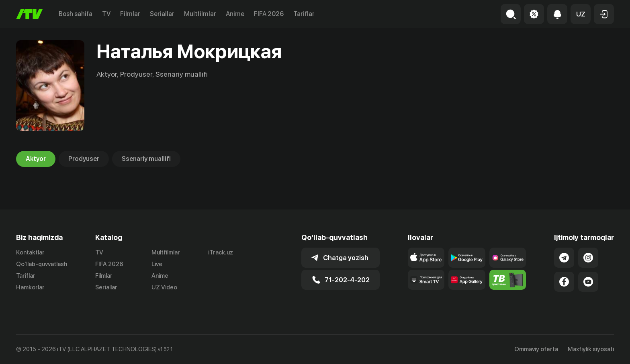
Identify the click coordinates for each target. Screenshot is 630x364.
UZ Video (164, 287)
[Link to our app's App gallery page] (467, 280)
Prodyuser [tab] (84, 159)
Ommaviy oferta (536, 349)
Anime (235, 14)
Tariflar (304, 14)
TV (106, 14)
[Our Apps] (426, 280)
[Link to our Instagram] (588, 258)
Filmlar (130, 14)
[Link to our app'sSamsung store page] (508, 258)
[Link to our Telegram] (564, 258)
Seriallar (162, 14)
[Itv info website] (508, 280)
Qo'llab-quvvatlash (42, 264)
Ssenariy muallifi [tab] (146, 159)
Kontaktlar (30, 252)
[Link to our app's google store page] (467, 258)
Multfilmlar (200, 14)
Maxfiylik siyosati (591, 349)
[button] (581, 14)
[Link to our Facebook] (564, 282)
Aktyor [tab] (36, 159)
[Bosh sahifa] (29, 14)
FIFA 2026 (269, 14)
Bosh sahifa (76, 14)
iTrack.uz (221, 252)
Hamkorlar (30, 287)
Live (157, 264)
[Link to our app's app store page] (426, 258)
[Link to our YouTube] (588, 282)
